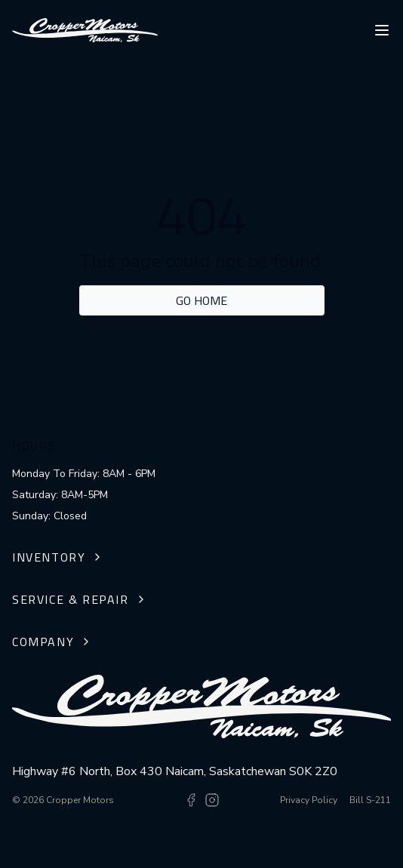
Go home (201, 300)
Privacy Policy (309, 800)
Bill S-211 (370, 800)
